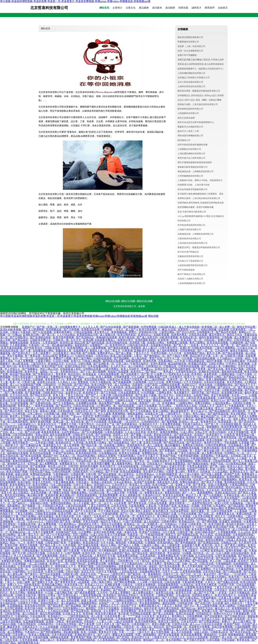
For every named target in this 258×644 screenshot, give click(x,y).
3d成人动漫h (201, 632)
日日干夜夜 (169, 532)
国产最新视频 (131, 327)
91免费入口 (161, 374)
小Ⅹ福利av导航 (96, 490)
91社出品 (71, 364)
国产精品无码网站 (140, 537)
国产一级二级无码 (224, 458)
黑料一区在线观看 (75, 548)
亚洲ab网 (88, 340)
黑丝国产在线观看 (118, 372)
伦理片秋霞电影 (142, 558)
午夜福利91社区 (152, 495)
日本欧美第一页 (198, 524)
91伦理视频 (148, 393)
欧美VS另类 (222, 503)
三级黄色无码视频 (202, 537)
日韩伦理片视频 (36, 553)
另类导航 (206, 506)
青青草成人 (25, 406)
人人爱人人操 (104, 622)
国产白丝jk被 (32, 432)
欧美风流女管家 (149, 498)
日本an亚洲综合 (123, 482)
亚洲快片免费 (156, 419)
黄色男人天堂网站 (21, 416)
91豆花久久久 (178, 637)
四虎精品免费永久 (203, 595)
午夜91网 (91, 474)
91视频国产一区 (99, 345)
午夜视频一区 (135, 493)
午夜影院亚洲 (176, 519)
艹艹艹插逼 (134, 616)
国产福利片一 (21, 503)
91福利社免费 (112, 451)
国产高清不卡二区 (95, 458)
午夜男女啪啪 (159, 353)
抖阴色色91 (105, 601)
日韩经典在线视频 (158, 587)
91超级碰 (38, 379)
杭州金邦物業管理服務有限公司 (193, 189)
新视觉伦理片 (126, 340)
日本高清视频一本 (41, 493)
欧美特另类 (89, 553)
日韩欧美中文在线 (83, 435)
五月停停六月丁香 (94, 598)
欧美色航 (89, 614)
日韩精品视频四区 (177, 577)
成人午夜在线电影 (190, 327)
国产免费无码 (30, 579)
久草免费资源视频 (170, 424)
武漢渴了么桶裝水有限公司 (190, 279)
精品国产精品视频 (21, 374)
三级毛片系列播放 (11, 622)
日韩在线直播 (173, 582)
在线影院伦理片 (70, 627)
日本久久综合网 (111, 548)
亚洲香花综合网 (91, 329)
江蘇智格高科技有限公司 (189, 239)
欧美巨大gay (218, 401)
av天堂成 (180, 361)
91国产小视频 (204, 527)
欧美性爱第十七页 (43, 437)
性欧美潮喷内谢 (158, 437)
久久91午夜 (175, 353)
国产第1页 (147, 374)
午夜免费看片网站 (141, 519)
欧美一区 (15, 382)
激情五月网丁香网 (79, 398)
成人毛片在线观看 (182, 632)
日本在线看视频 (246, 585)
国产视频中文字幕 (43, 582)
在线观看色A (81, 351)
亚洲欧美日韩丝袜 (209, 372)
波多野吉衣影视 (248, 558)
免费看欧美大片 (69, 464)
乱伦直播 (218, 603)
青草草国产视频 (235, 369)
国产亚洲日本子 (22, 353)
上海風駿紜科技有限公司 (189, 149)
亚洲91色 (185, 348)
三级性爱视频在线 (91, 595)
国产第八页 (49, 335)
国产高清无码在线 (241, 632)
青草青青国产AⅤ (55, 379)
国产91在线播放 (213, 495)
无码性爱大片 (46, 558)
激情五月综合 (235, 335)
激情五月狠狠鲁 (29, 545)
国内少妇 (12, 366)
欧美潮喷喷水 (99, 487)
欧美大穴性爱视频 (115, 535)
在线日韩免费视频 (222, 627)
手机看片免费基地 (76, 479)
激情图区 (91, 608)
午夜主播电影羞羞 (64, 482)
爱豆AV (219, 408)
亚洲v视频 (244, 364)
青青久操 (140, 464)
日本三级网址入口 (40, 511)
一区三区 (21, 522)
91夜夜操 (127, 351)
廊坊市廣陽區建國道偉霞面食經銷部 (195, 162)
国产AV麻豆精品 (189, 598)
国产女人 (238, 461)
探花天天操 (32, 411)
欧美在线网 (182, 487)
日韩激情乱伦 (154, 366)
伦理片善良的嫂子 (23, 377)
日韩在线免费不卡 (43, 566)
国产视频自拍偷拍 (198, 464)
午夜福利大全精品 (80, 429)
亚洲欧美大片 (97, 540)
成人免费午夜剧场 (212, 453)
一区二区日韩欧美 (38, 564)
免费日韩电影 (245, 514)
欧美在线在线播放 (81, 437)
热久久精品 (207, 535)
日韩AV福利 (73, 572)
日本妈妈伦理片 (151, 422)
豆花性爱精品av (71, 432)
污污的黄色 (240, 574)
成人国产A (132, 329)
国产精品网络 (74, 606)
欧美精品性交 (64, 443)
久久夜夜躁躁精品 (108, 640)
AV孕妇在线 (65, 385)
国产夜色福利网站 (100, 537)
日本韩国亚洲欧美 (231, 424)
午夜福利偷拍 (209, 598)
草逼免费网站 (95, 390)
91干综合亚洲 (36, 572)
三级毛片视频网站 (225, 348)
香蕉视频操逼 (119, 332)
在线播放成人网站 (43, 351)
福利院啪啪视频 (38, 487)
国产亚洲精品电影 (41, 337)
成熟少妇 (197, 390)
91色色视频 (70, 545)
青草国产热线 (168, 456)
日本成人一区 (68, 456)
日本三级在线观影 (61, 485)
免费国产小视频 (63, 358)
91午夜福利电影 (62, 535)
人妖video (73, 448)
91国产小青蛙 (245, 374)
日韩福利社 (50, 385)
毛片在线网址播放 (235, 361)
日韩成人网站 (236, 469)
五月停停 (103, 593)
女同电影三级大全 (241, 456)
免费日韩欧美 (203, 461)
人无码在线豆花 (129, 572)
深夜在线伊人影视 (168, 482)
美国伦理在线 (198, 487)
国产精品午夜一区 (92, 445)
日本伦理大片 (120, 485)
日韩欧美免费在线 (247, 448)
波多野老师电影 (19, 490)
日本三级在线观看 (138, 527)
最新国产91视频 (205, 419)
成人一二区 (17, 432)
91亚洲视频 (19, 564)
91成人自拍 (97, 535)
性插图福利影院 (50, 419)
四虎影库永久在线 (179, 374)
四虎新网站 (207, 456)
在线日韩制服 (209, 329)
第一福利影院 (170, 490)
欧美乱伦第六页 (210, 548)
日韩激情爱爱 (122, 377)
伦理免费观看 (149, 327)
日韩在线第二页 (30, 540)
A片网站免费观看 (56, 508)
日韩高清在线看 (198, 335)
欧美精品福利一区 (21, 577)
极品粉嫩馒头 (173, 445)
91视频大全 (67, 579)
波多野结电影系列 (120, 479)
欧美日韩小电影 (34, 608)
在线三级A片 (48, 640)
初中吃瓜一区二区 (204, 553)
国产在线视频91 (14, 619)
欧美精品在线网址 (88, 558)
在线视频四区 (241, 564)
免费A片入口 (15, 585)
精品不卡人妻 (194, 495)
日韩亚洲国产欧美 (56, 543)
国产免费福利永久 (43, 374)
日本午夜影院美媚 (62, 635)
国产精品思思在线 (174, 443)
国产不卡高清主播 (86, 511)
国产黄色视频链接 (186, 543)
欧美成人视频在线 (39, 635)
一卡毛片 (119, 329)
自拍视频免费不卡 (70, 327)
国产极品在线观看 (29, 419)
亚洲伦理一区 (175, 379)
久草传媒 (79, 443)
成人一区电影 (130, 403)
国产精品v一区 (164, 501)
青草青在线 (243, 640)
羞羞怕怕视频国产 (23, 461)
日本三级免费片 (42, 353)
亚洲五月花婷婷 (248, 490)
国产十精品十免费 (178, 356)
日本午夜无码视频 (107, 577)
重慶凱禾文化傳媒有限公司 (190, 127)
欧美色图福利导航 (87, 453)
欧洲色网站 (234, 477)
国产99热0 (90, 619)
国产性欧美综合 (34, 348)
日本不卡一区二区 (38, 448)
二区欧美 (194, 345)
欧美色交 (153, 432)
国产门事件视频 (14, 393)
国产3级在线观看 (66, 558)
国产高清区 (123, 637)
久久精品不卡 (66, 590)
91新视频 (211, 387)
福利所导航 (198, 393)
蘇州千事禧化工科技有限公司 (191, 274)
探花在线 (6, 572)
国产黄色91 (32, 574)
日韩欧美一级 (61, 340)
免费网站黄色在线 (61, 377)
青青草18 (193, 472)
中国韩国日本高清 (53, 506)
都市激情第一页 (242, 411)
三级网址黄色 (164, 393)
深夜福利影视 (134, 361)
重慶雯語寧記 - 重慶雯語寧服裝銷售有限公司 (199, 247)
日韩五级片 (83, 482)
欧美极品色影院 (198, 364)
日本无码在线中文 (135, 587)
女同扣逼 (33, 464)
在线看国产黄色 (135, 529)
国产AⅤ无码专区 (215, 566)
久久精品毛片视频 (180, 529)
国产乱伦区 (128, 477)
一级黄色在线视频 (43, 406)
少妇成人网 (176, 440)
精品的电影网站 (87, 456)
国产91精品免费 (232, 572)
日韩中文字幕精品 (72, 458)
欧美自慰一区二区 (194, 427)
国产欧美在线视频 (31, 456)
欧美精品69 (165, 508)
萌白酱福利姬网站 (63, 345)
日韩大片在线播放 (109, 608)
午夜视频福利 (61, 474)
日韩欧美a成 (68, 419)
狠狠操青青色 (36, 593)
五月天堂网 (125, 558)
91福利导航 (224, 398)
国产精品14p (189, 608)
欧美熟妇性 (218, 551)
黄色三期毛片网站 (245, 587)
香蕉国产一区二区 (150, 403)
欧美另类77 (235, 577)
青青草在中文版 (108, 632)
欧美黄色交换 (189, 601)
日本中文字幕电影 (107, 572)
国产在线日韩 (203, 603)
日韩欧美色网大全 (41, 340)
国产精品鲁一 (121, 590)
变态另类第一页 (102, 437)
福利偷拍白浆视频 (18, 453)
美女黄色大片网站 (154, 472)
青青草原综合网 (76, 390)
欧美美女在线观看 (130, 453)
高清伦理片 (19, 527)
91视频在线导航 (27, 524)
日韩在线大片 (155, 464)
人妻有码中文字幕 (105, 556)
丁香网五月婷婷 (102, 429)
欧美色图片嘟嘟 (101, 464)
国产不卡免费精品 (64, 403)
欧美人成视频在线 (130, 495)
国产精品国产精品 (227, 558)
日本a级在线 (183, 595)
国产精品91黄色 (14, 411)
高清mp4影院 (50, 356)
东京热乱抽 (77, 422)
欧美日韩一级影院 (147, 566)
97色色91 (232, 364)
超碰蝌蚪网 (177, 587)
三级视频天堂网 (19, 629)
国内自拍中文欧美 (200, 501)
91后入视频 (223, 553)
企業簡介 (117, 8)
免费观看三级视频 (177, 343)
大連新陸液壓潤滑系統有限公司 (193, 265)
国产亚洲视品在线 (209, 543)
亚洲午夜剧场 (159, 364)
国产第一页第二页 (48, 327)
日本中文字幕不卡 (148, 456)
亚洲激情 (70, 561)
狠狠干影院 (68, 414)
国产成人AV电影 (35, 408)
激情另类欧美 (158, 553)
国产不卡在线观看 (96, 422)
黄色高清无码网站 (15, 495)
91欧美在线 (81, 540)
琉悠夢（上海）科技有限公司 (191, 46)
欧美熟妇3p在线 (152, 390)
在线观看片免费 (191, 545)
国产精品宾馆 (140, 553)
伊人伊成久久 (13, 369)
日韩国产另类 (227, 585)
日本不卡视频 (234, 566)
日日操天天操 (245, 348)
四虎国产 (215, 637)
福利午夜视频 (215, 361)
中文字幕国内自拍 (132, 564)
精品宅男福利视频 (51, 614)
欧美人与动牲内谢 (181, 479)
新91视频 (99, 501)
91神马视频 (187, 556)
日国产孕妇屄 (78, 564)
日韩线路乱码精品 (132, 608)
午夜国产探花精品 (64, 453)
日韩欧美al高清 (219, 632)
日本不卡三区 (172, 358)
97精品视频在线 (195, 361)
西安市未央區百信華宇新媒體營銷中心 (196, 122)
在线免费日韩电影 (128, 556)
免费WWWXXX (223, 614)
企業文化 (131, 8)
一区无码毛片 (132, 422)
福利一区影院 (13, 551)
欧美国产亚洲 (55, 561)
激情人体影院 (143, 511)
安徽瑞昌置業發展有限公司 (190, 256)
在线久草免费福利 (115, 527)
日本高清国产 (8, 498)
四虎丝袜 (96, 611)
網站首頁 (104, 8)
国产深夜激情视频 (47, 556)
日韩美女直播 (75, 508)
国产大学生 (47, 427)
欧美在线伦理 (91, 543)
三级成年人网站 (151, 545)
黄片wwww (95, 514)
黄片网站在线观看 (168, 516)
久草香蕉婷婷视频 (191, 572)
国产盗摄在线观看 (89, 545)
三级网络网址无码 (35, 429)
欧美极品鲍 (115, 422)
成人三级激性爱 (171, 545)
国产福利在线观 (96, 343)
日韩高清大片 (30, 627)
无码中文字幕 (212, 390)
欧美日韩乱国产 (95, 629)
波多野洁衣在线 (47, 382)
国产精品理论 (64, 406)
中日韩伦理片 (36, 508)
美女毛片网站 (18, 593)
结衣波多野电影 (180, 511)
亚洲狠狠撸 (7, 522)
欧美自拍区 (96, 451)
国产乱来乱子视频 (146, 395)
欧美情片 (243, 561)
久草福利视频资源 (167, 474)
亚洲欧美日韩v (32, 335)
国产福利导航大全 (199, 429)
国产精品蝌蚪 (122, 358)
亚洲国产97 (29, 327)
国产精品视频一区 (177, 627)
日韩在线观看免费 (109, 374)
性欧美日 (68, 490)
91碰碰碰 (107, 329)
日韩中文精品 (75, 619)
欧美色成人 (39, 611)
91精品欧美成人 (168, 327)
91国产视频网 (73, 553)
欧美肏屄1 (195, 629)
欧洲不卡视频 (36, 543)
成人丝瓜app (120, 427)
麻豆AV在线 (169, 329)
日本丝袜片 (221, 590)
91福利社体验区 (85, 356)
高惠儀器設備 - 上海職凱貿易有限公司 (196, 234)
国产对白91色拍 (186, 332)
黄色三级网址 (198, 343)
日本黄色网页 (238, 329)
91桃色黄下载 (185, 532)
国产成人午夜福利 (137, 629)
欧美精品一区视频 (189, 506)
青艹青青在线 (33, 356)
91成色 (223, 635)
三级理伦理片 (118, 574)
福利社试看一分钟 (123, 416)
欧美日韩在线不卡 (226, 595)
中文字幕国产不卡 (98, 440)
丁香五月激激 (143, 401)
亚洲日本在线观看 (130, 551)
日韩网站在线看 (92, 369)
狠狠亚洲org (37, 490)
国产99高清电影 (248, 519)
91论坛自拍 (158, 427)
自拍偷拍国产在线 (66, 532)
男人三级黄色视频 (207, 606)
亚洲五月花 (215, 519)
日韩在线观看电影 (123, 395)
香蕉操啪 (227, 619)
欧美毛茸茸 (228, 448)
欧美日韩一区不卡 (213, 545)
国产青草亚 (200, 485)
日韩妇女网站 (191, 416)
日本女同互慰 (189, 622)
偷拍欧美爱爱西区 (175, 464)
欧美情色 (192, 437)
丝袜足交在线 (88, 574)
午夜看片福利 (115, 540)
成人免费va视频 (86, 419)
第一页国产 (196, 451)
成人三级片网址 (242, 622)
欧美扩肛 (21, 487)
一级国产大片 (146, 501)
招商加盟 (183, 8)
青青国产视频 (86, 566)
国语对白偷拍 (234, 487)
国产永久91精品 (246, 537)
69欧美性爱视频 (169, 337)
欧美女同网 (65, 514)
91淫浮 (66, 501)
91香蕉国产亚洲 (168, 506)
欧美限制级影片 (241, 608)
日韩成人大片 (121, 437)
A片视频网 (22, 511)
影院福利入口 (102, 485)
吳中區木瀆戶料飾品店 (188, 252)
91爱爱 (170, 472)
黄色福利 (116, 440)
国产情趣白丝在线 (228, 582)
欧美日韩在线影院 (157, 529)
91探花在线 (22, 466)
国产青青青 (199, 369)
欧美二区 (10, 501)
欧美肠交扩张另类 (160, 569)
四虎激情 (138, 385)
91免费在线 (250, 522)
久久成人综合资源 (136, 432)
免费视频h (114, 564)
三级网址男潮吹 (165, 595)
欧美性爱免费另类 (232, 427)
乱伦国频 (124, 577)
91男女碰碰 (228, 640)
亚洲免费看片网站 (178, 387)
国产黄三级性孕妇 (107, 498)
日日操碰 (183, 451)
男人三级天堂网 (116, 493)
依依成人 (153, 408)
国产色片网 (19, 553)
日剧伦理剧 (52, 522)
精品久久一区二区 (36, 398)
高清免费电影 (129, 611)
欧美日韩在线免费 (155, 540)
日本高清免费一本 (115, 616)
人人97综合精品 (66, 335)
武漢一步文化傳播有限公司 (190, 51)
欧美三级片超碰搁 (121, 356)
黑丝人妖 (147, 627)
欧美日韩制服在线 (157, 440)
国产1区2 (46, 535)
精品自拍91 (75, 374)
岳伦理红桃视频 (14, 608)
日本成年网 (222, 351)
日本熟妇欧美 (66, 411)
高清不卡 (222, 406)
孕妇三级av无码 (49, 369)
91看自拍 (188, 419)
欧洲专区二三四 (59, 564)
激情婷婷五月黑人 (89, 524)
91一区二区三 (245, 453)
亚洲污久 (76, 361)
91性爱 (43, 451)
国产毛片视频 (130, 451)
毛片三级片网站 (181, 561)
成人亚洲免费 (161, 479)
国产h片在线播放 (63, 629)
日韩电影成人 (83, 579)
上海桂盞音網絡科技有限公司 (191, 154)
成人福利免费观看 (168, 351)
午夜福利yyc (32, 632)
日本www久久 (36, 522)
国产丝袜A (162, 466)
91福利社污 (62, 437)
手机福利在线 (84, 461)
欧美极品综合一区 (190, 522)
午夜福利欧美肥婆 (193, 582)
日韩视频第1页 (206, 332)
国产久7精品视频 (153, 548)
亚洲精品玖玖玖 (118, 487)
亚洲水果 (58, 548)
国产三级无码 (181, 508)
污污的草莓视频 (19, 403)
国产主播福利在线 (78, 408)
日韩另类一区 (132, 627)
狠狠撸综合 (198, 490)
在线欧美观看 (162, 335)
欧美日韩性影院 (127, 335)
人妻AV (138, 356)
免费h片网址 (225, 340)
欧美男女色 (246, 479)
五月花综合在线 (204, 556)
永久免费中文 (111, 611)
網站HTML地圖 (145, 301)
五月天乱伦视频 (43, 587)
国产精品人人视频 (129, 545)
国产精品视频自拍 (220, 411)
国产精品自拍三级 (12, 440)
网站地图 (153, 316)
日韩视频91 (14, 479)
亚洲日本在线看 (185, 614)
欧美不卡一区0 (193, 377)
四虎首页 (88, 416)
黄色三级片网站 (83, 358)
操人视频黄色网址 (122, 464)
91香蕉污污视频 (55, 572)
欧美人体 (59, 395)
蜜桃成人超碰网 (162, 401)
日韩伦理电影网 (62, 472)
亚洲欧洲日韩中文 (85, 635)
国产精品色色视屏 (226, 332)
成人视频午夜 (81, 487)
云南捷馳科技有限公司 (188, 113)
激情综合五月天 (122, 429)
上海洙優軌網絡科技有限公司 (191, 73)
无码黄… (81, 590)
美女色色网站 (235, 382)
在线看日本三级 (155, 414)
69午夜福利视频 (134, 458)
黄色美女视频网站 (169, 601)
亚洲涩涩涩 (162, 369)
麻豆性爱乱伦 (217, 335)
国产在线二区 (206, 514)
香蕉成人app (142, 416)
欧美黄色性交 (209, 422)
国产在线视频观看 (27, 501)
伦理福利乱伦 (204, 614)
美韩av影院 (42, 435)
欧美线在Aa (167, 408)
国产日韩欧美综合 (235, 616)
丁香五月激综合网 (189, 453)
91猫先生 (128, 585)
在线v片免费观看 (218, 485)
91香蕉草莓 (24, 566)
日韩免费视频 (195, 616)
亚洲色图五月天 (53, 445)
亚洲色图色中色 (136, 445)
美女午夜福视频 (220, 395)
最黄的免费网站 (169, 432)
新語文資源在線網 (186, 118)
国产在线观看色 (214, 616)
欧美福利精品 (166, 543)
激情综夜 (121, 543)
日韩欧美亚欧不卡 (55, 348)
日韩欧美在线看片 (108, 448)
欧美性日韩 (183, 390)
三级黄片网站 (43, 361)
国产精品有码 (246, 556)
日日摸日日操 (97, 493)
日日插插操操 (15, 398)
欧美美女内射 (81, 469)
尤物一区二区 (190, 564)
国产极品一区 (207, 601)
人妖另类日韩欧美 (203, 516)
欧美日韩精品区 (115, 629)
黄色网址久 (179, 616)
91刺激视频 (140, 382)
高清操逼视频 (223, 535)
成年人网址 (240, 419)
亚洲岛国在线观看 (59, 519)
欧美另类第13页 (74, 585)
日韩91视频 (85, 364)
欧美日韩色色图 (65, 516)
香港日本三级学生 (169, 622)
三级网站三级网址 (105, 519)
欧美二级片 (19, 469)
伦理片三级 (44, 548)
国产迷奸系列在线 (167, 619)
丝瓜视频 (224, 329)
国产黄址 (60, 619)
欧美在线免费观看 (192, 635)
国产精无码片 (194, 443)
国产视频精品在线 (188, 535)
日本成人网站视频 (38, 598)
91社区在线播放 (200, 508)
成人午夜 (97, 587)
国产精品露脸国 (107, 474)
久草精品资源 (232, 495)
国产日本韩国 (109, 393)
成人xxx (14, 385)
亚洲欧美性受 (172, 548)
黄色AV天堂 (160, 537)
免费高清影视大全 (149, 606)
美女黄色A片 (102, 332)
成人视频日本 (108, 335)
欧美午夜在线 (127, 337)
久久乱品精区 (220, 472)
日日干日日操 (156, 382)
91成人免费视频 (25, 361)
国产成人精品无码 (155, 387)
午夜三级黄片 (190, 551)
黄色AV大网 (214, 353)
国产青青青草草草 (66, 582)
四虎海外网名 (179, 335)
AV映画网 (21, 390)
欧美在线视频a (26, 401)
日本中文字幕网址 (131, 448)
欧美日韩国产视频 (17, 472)
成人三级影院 (105, 401)
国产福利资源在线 (218, 414)
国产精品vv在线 (151, 490)
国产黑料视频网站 (51, 632)
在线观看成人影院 (71, 369)
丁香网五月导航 (68, 424)
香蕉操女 (36, 343)
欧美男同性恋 (118, 345)
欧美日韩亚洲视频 (85, 401)
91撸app (17, 335)
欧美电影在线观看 (88, 561)
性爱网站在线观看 (236, 508)
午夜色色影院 (89, 551)
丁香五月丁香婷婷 (172, 606)
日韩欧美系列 (81, 472)
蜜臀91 (133, 332)
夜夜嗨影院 (155, 574)
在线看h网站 (166, 361)
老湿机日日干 (190, 385)
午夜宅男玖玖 (138, 419)
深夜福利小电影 (39, 503)
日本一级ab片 (73, 569)
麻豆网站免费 (36, 495)
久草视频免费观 (227, 532)
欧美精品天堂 (56, 364)
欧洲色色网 (150, 361)
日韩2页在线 (207, 564)
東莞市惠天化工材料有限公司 (191, 158)
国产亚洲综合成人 (68, 595)
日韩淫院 (73, 466)
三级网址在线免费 (170, 385)
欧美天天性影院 (42, 482)
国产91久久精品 (100, 469)
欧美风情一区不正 (245, 619)
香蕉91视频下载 (161, 624)
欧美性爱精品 (132, 490)
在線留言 (223, 8)
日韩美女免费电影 (146, 585)
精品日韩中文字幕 (201, 356)
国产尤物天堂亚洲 (194, 640)
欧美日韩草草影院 (94, 569)
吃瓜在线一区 (49, 527)
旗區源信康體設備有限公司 (190, 37)
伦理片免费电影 (22, 587)
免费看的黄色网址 (12, 561)
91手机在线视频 (188, 514)
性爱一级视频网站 (167, 611)
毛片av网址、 (167, 406)
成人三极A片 (150, 348)
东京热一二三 (240, 395)
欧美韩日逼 (67, 343)
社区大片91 (159, 519)
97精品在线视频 (83, 332)
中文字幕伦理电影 (224, 569)
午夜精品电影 (136, 543)
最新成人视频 (48, 411)
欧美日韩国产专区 (102, 385)
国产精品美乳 (56, 606)
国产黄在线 (90, 606)
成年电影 (247, 598)
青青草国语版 (229, 437)
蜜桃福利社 (211, 635)
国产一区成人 (8, 529)
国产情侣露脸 (200, 561)
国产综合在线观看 (51, 574)
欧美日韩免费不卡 (150, 329)
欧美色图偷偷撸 (150, 487)
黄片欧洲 (123, 614)
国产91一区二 (128, 514)
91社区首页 (149, 616)
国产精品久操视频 (92, 527)
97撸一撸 (80, 490)
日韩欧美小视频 (234, 356)
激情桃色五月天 (17, 464)
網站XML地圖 (113, 301)
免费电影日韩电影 (193, 445)
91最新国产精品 (121, 553)
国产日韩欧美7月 (87, 414)
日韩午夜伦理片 (169, 348)
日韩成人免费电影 (54, 537)
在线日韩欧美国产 (206, 532)
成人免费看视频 (47, 524)
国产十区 (86, 372)
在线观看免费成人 (105, 340)
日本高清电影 (148, 556)
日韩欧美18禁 (71, 574)
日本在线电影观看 (128, 466)
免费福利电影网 (97, 387)
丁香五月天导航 (142, 429)
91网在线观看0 (31, 551)
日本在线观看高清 (129, 393)
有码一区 (85, 464)
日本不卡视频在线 (101, 382)
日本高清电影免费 (70, 527)
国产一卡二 (189, 493)
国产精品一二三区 (84, 377)
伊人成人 (203, 498)
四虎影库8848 (58, 448)
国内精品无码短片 (129, 595)
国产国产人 (92, 395)
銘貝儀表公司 (184, 140)
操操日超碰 (22, 474)
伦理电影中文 (223, 529)
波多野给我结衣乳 (203, 503)
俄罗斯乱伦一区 (55, 390)
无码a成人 (6, 587)
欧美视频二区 (210, 327)
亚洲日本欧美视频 (104, 532)
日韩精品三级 (229, 543)
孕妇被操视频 (71, 632)
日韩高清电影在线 (84, 406)
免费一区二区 (88, 448)
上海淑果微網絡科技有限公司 (191, 283)
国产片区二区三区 (191, 574)
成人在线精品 (152, 522)
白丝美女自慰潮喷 (77, 451)
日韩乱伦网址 (217, 364)
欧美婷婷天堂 (91, 393)
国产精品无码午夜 (41, 395)
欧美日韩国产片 (140, 398)
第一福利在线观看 (124, 406)
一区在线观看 (38, 569)
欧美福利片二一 (57, 616)
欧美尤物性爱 (217, 524)
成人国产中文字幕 (204, 593)
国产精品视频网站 (61, 469)
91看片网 (106, 395)
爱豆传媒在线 (139, 577)
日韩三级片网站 (85, 577)
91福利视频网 (243, 627)
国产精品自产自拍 (11, 537)
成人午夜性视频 (160, 632)
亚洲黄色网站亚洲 (168, 556)
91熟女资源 (11, 640)
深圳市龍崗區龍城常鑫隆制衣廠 (193, 145)
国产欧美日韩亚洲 (146, 508)
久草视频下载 (247, 443)
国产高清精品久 (85, 337)
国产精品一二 (154, 372)
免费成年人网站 (213, 377)
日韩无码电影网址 (23, 435)
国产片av (190, 606)
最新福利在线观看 (232, 372)
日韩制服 (227, 337)
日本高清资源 (119, 506)
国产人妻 (26, 351)
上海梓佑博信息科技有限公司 (191, 86)
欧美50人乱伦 (235, 466)
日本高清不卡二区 (104, 516)
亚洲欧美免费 (113, 585)
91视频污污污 (53, 608)
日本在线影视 (38, 616)
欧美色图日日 (130, 603)
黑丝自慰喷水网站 (95, 379)
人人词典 (143, 582)
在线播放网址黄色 (150, 572)
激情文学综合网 (246, 327)
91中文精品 (197, 540)
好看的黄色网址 (63, 332)
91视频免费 (77, 474)
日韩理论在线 (180, 624)
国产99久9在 (100, 579)
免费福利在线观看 (41, 474)
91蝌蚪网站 (230, 366)
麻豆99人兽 (7, 437)
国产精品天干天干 (245, 385)
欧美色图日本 (161, 511)
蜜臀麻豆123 (66, 356)
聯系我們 (210, 8)
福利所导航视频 (138, 569)
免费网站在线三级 (153, 453)
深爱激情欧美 (127, 566)
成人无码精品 (123, 385)
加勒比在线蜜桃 (184, 408)
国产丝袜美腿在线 (179, 477)
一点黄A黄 (171, 453)
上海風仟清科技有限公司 (189, 229)
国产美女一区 (142, 461)
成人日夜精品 (136, 366)
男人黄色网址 (108, 561)
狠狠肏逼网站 (136, 414)
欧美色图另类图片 (203, 529)
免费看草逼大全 (154, 493)
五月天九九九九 (210, 345)
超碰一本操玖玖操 (127, 532)
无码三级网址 (81, 535)
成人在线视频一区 (162, 579)
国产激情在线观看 (119, 348)
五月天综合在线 (19, 395)
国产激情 (101, 411)
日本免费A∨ (20, 635)
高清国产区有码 (238, 379)
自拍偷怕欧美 (43, 358)
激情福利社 (160, 477)
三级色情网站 (233, 408)
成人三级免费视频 (96, 348)
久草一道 (218, 356)
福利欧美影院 (32, 585)
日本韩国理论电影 (244, 535)
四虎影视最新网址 (87, 495)
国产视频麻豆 (30, 369)
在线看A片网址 (156, 343)
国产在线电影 (103, 435)
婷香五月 (171, 535)
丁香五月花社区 (75, 395)
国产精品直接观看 (233, 353)
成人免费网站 (203, 569)
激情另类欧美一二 (23, 443)
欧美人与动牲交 (130, 369)
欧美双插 (123, 419)
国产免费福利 (168, 451)
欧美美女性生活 (47, 424)
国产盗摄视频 (38, 466)
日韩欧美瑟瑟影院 (131, 640)
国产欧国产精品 (49, 579)
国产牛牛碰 (112, 472)
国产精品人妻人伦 (51, 545)
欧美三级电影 (173, 419)
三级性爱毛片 (173, 414)
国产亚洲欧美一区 (104, 364)
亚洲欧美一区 (155, 524)
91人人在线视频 (239, 440)
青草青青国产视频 (81, 637)
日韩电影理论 (46, 624)
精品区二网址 (132, 390)
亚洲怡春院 (42, 377)
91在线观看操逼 (183, 590)
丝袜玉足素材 (74, 477)
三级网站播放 (227, 374)
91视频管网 (237, 343)
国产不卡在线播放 (141, 411)
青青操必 (66, 487)
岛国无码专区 (184, 395)
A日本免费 (120, 503)
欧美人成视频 (104, 377)
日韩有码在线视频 (189, 366)
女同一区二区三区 (23, 358)
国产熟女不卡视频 (212, 482)
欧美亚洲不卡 (215, 435)
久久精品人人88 (67, 382)
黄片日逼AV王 (199, 411)
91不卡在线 (107, 543)
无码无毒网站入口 (74, 608)
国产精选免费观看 (85, 593)
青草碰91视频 (28, 558)
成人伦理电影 (56, 477)
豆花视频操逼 (15, 606)
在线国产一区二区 (110, 603)
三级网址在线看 (124, 401)
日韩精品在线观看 (63, 511)
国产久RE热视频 (42, 332)
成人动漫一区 (230, 637)
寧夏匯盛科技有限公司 (188, 42)
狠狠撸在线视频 (19, 343)
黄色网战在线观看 (235, 482)
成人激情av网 (15, 574)
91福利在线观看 (103, 358)
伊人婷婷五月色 (231, 451)
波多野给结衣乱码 (28, 529)
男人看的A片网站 (58, 429)
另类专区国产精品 (40, 472)
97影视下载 (29, 382)
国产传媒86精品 (132, 548)
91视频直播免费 (107, 419)
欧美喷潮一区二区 (169, 340)
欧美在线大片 (119, 469)
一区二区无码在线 (15, 598)
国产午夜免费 (72, 551)
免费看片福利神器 (35, 561)
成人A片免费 (249, 495)
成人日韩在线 (240, 529)
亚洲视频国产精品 (194, 353)
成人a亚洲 (97, 616)
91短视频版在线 (108, 453)
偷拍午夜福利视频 (41, 422)
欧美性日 (58, 387)
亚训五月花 (88, 572)
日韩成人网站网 (92, 361)
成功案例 (157, 8)
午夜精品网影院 (239, 485)
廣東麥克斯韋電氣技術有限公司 (193, 167)
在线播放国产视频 (31, 385)
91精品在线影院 (200, 401)
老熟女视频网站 (10, 540)
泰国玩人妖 (96, 351)
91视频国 (151, 543)
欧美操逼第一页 (228, 422)
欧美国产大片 (126, 508)
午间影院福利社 (85, 498)
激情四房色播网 (89, 466)
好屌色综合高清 (14, 427)
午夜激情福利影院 (114, 529)
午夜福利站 (22, 616)
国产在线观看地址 (127, 424)
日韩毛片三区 (171, 574)
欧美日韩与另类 (129, 498)
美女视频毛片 (182, 393)
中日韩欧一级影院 (28, 387)
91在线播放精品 (242, 398)
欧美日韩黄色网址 (146, 622)
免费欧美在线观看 (78, 427)
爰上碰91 (181, 472)
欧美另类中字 (108, 466)
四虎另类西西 (216, 487)
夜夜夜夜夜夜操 (51, 432)
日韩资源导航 (13, 614)
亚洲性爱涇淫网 (97, 564)
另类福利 (89, 622)
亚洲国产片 (216, 498)
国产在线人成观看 (212, 474)
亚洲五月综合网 (153, 443)
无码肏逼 (205, 472)
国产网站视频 (210, 522)
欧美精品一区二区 (135, 524)
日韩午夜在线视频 (226, 556)
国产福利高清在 (183, 435)
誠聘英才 (196, 8)
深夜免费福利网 (109, 398)
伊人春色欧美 (116, 387)
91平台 (95, 398)
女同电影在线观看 (194, 440)
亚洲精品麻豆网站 (52, 585)
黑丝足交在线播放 (112, 524)
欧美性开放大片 (146, 516)
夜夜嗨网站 (119, 414)
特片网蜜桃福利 (108, 551)
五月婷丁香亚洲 (161, 416)
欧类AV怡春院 (218, 432)
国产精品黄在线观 (104, 637)
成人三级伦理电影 (155, 379)
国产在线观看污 (130, 374)
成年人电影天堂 (234, 603)
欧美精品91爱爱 (66, 640)
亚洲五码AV (17, 408)
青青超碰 (123, 519)
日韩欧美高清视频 (46, 514)
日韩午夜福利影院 (50, 501)
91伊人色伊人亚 (106, 624)
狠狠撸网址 (213, 427)
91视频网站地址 (224, 385)
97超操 (183, 524)
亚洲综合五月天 (239, 472)
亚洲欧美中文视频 (145, 351)
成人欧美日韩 (61, 416)
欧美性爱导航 (139, 437)
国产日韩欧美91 (19, 337)
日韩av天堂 (201, 432)
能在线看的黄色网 (130, 598)
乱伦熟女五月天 (72, 614)
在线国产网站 (202, 395)
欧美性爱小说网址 (96, 443)
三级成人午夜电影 (21, 332)
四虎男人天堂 (121, 435)
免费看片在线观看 (46, 461)
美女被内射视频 (57, 398)
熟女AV (124, 398)
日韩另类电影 (242, 340)
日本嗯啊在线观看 (87, 403)
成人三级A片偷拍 (189, 474)
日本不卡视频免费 (43, 532)
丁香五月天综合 (224, 587)
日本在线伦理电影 (66, 624)
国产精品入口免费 (64, 577)
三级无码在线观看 (76, 506)
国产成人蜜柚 (124, 353)
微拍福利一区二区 (154, 640)
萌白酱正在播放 (204, 408)
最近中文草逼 (247, 601)
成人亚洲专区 (126, 474)
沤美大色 (6, 493)
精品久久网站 (109, 545)
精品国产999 (51, 456)
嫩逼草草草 (14, 627)
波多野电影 (32, 427)
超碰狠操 (237, 522)
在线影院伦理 (157, 469)
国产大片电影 (170, 598)
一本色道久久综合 (210, 619)
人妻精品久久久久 (109, 606)
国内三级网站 (115, 490)
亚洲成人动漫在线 (102, 482)
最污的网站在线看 (161, 527)
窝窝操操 (83, 382)
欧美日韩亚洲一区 (18, 569)
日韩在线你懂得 (240, 553)
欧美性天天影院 (22, 379)
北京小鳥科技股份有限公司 (190, 82)
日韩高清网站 (62, 587)
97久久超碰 (138, 377)
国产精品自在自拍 (234, 377)
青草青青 (61, 374)
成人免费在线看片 (143, 593)
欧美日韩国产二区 (163, 485)
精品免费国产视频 (110, 403)
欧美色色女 (32, 372)
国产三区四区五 (50, 458)
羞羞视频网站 (205, 493)
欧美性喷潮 (147, 595)
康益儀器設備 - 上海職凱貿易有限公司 (196, 171)
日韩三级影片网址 (102, 582)
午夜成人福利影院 (82, 519)
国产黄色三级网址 (236, 545)
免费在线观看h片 (190, 482)
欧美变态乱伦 (147, 611)
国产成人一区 (224, 419)
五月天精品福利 (141, 579)
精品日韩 (80, 343)
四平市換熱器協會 (186, 270)
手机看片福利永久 (193, 424)
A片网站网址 (104, 406)
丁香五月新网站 (25, 514)
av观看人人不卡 (151, 551)
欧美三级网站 (161, 411)
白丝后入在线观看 (198, 637)
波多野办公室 (74, 393)
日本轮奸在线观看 (215, 382)
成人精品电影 (140, 358)
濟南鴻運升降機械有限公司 (190, 136)
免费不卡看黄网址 (64, 498)
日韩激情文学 (156, 577)
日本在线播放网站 (98, 366)
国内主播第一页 (200, 511)
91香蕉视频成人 (94, 508)
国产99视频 (89, 353)
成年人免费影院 (171, 551)
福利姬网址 (14, 506)
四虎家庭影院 (217, 477)
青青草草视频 (75, 379)
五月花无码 (213, 490)
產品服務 (144, 8)
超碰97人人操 (23, 437)
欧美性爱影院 (8, 524)
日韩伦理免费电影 (216, 445)
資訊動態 (170, 8)
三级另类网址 (111, 369)
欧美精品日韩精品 (74, 529)
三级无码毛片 (39, 364)
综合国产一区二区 (204, 479)
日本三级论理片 (169, 498)
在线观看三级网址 (115, 445)
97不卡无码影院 (193, 382)
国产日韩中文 (56, 569)
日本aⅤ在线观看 (158, 503)
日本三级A (123, 364)
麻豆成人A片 (223, 608)
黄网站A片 (245, 332)
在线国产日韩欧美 (198, 469)
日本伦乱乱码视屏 (212, 624)
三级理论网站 (167, 332)
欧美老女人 (164, 616)
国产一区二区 (206, 351)
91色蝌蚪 (54, 487)
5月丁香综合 (143, 561)
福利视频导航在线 (37, 519)
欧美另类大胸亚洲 (206, 585)
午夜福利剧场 (106, 619)
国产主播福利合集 (31, 445)
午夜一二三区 (127, 632)
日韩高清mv (102, 356)
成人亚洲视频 (72, 445)
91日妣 (49, 593)
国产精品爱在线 (80, 611)
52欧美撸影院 (144, 477)
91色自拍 (177, 416)
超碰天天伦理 (215, 579)
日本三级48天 (229, 416)
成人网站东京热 (42, 416)
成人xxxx (195, 624)
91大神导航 (19, 414)
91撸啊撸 (79, 629)
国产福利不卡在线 (246, 345)
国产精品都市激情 (181, 369)
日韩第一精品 (243, 358)
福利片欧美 (150, 608)
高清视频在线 (54, 329)
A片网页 (205, 551)
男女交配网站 (239, 414)
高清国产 (200, 435)
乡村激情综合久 (70, 372)
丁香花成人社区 (168, 448)
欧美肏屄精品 (183, 558)
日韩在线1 (210, 340)
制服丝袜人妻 (64, 351)
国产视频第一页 (32, 506)
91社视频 (187, 358)
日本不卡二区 (170, 572)
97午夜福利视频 (10, 558)
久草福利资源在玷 (186, 372)
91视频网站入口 (162, 429)
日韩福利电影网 (222, 461)
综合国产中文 (129, 606)
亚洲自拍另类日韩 (118, 411)
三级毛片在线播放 (147, 406)
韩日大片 (221, 516)
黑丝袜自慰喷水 (163, 435)
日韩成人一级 (197, 579)
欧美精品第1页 (189, 337)
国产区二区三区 (134, 540)
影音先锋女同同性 (36, 606)
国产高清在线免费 (170, 566)
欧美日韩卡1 (94, 529)
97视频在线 (170, 366)
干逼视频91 (75, 543)
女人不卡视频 (81, 503)
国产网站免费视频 (125, 582)
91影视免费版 (137, 506)
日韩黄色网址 (236, 516)
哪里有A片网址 (47, 595)
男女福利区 (94, 548)
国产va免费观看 (32, 479)
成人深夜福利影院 (18, 422)
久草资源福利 (51, 343)
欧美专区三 (138, 372)
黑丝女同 (159, 627)
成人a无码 (182, 629)
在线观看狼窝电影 (168, 585)
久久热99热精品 (114, 390)
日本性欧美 (33, 527)
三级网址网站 (185, 403)
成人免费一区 (227, 327)
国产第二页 (228, 345)
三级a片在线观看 (124, 622)
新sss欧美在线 (21, 364)
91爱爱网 (190, 587)
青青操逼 (177, 569)
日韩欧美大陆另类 (26, 595)
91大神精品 (97, 472)
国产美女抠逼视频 (169, 635)
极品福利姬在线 (178, 364)
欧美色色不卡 (8, 590)
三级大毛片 (143, 632)
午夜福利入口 (66, 461)
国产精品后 (213, 393)
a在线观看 (84, 582)
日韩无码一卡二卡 (134, 440)
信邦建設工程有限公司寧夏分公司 (194, 78)
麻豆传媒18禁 (212, 451)
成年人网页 (169, 390)
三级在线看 (230, 561)
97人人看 (46, 387)
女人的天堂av (119, 366)
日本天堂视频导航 (239, 432)
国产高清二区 (115, 458)
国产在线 (216, 429)
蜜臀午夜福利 (108, 558)
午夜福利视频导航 (201, 458)
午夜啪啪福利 (224, 564)
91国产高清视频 (133, 522)
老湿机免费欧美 (115, 501)
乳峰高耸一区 (136, 535)
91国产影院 (151, 385)
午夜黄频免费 (242, 614)
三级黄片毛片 (160, 637)
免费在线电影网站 (61, 503)
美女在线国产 (232, 498)
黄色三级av (199, 414)
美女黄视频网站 (184, 461)
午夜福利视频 (110, 514)
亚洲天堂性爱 (177, 466)
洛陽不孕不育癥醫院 (187, 55)
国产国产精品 (82, 385)
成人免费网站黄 (49, 464)
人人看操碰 (241, 511)
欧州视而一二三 (213, 629)
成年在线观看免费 (60, 435)
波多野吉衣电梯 (176, 469)
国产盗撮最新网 (122, 382)
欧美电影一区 (56, 451)
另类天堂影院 (91, 522)
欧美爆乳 (225, 522)
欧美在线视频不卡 (184, 527)
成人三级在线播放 (104, 461)
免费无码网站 (203, 403)
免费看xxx (147, 369)
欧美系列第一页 (126, 516)
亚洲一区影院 (218, 469)
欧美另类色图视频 (64, 337)
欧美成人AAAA (94, 585)
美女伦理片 (210, 574)
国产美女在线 (216, 369)
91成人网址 (187, 432)
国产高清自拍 (247, 422)
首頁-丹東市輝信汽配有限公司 (192, 212)
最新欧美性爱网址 (190, 611)
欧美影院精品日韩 (88, 335)
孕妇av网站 (217, 508)
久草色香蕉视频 (29, 640)
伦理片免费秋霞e (147, 601)
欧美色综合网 (146, 619)
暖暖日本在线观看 (123, 635)
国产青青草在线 (138, 503)
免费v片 (226, 622)
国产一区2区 (32, 619)
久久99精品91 (225, 358)
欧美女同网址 (41, 485)
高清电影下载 (138, 343)
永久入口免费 (53, 490)
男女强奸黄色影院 (76, 440)
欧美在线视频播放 (131, 472)
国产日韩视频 (72, 329)
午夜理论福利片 (140, 364)
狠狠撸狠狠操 (236, 635)
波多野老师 (211, 374)
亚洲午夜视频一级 (237, 551)
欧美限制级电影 (87, 640)
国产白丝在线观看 (111, 327)
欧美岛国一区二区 (192, 340)
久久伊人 (189, 569)
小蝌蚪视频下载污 (12, 429)
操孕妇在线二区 (161, 561)
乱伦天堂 (76, 340)
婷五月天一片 (120, 537)
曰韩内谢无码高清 (138, 345)
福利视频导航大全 (28, 643)
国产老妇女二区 (227, 387)
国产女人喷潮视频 (34, 329)
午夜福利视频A (127, 456)
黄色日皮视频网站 (111, 627)
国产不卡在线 (241, 501)
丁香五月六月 (142, 353)
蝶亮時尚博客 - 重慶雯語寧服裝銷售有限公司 (199, 91)
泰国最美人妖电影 (179, 537)
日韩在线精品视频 (205, 358)
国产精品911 (9, 451)
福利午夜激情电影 (210, 337)
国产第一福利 (218, 466)
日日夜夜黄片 (61, 353)
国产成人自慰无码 (147, 337)
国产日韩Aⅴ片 (190, 548)
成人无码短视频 (70, 601)
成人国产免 (230, 519)
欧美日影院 (25, 482)
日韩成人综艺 (174, 427)
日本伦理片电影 (212, 572)
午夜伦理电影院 (27, 624)
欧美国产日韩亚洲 (132, 379)
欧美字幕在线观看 (12, 348)
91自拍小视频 (61, 361)
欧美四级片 (110, 595)
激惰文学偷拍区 (239, 351)
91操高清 (229, 435)
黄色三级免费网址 (77, 537)
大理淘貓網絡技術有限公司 (190, 176)
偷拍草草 (185, 490)
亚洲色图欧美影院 (146, 340)
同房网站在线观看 (141, 614)
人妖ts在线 (47, 619)
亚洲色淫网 (11, 545)
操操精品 (60, 427)
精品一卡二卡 (18, 543)
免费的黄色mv (106, 353)
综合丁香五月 (113, 351)
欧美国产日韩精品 (196, 519)
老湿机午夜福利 (236, 524)
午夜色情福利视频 (189, 456)
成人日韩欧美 (30, 614)
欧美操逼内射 (15, 372)
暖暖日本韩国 (62, 493)
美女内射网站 (174, 640)
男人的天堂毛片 (230, 548)
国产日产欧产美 (46, 401)
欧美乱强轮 (236, 590)
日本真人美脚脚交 (120, 593)
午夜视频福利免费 (116, 569)
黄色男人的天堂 (57, 466)
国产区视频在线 (248, 437)
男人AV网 (216, 561)
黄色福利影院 (74, 622)
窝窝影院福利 (173, 493)
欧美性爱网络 (205, 587)
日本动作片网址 (17, 448)
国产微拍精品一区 (155, 356)
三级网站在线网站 (124, 601)
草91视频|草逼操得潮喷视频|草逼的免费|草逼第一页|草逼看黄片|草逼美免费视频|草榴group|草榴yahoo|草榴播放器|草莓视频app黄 (74, 316)
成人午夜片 (80, 514)
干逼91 (187, 414)
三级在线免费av (222, 403)
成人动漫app (58, 598)
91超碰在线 (181, 579)
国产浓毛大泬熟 (142, 479)
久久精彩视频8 (19, 345)
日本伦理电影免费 (222, 511)
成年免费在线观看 (26, 548)
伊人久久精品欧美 (25, 556)
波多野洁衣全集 (165, 593)
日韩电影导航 (185, 603)
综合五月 (94, 590)
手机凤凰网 (231, 443)
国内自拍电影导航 (51, 529)
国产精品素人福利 (237, 401)
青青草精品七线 (245, 435)
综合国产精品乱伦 (178, 458)
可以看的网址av (68, 524)
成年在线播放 (46, 516)
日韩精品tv (171, 524)
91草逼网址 (220, 506)
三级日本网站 (159, 398)
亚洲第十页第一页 (49, 601)
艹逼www (76, 416)
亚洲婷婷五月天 (149, 424)
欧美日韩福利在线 (117, 343)
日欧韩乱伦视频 (242, 403)
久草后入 (211, 582)
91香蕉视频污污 (141, 624)
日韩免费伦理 (126, 561)
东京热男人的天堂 (209, 437)
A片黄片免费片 (154, 564)
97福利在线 (156, 582)
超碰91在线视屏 (42, 498)
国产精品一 (225, 574)
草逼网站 (106, 590)
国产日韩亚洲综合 (209, 622)
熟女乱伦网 (128, 511)
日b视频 (187, 553)
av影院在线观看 (47, 590)
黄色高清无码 (15, 477)
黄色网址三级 (172, 564)
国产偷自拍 (123, 624)
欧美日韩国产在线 (53, 366)
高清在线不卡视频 (51, 551)
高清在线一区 (229, 490)
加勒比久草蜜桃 (107, 456)
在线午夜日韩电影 (169, 608)
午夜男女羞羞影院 (198, 466)
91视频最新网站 (88, 603)
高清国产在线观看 (145, 482)
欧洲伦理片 (180, 429)
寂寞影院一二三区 (189, 329)
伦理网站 (230, 453)
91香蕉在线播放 (114, 432)
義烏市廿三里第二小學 (188, 131)
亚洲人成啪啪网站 (217, 379)
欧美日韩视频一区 (217, 440)
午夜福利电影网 (155, 535)
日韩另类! (10, 419)
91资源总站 (187, 585)
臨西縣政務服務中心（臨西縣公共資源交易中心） (201, 69)
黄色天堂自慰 (13, 579)
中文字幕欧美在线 (109, 511)
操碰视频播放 (177, 437)
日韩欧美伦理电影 (202, 348)
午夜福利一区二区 (39, 345)
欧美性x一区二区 (189, 422)
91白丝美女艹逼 (106, 424)
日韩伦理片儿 (197, 577)
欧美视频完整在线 (232, 393)
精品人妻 (131, 501)
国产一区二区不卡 (102, 503)
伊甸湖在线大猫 (148, 332)
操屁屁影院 (81, 345)
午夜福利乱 (222, 456)
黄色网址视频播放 (119, 579)
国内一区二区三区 (76, 387)
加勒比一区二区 (49, 372)
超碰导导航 (19, 508)
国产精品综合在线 (230, 611)
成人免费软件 (242, 337)
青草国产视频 (98, 408)
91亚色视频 (167, 487)
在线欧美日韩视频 (225, 537)
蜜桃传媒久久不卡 (66, 566)
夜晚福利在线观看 (107, 337)
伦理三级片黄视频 (227, 601)
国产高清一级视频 (71, 522)
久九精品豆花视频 (59, 611)
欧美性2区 (67, 540)
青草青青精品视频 (53, 479)
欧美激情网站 (76, 348)
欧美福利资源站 (110, 477)
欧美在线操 (206, 385)
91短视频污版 (52, 414)
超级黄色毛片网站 (155, 458)
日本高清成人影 (32, 537)
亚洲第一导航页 (55, 622)
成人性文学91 (166, 395)
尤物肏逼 (33, 469)
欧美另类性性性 (56, 408)
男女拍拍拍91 (181, 401)
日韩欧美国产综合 (53, 393)
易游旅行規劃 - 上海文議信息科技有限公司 (198, 104)
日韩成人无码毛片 (141, 590)
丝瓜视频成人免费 (239, 445)
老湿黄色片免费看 (200, 627)
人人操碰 (242, 458)
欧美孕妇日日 (125, 461)
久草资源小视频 (45, 443)
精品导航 (76, 353)
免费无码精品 (174, 382)
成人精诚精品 (69, 603)
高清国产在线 (232, 474)
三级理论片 (25, 498)
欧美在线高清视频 (218, 343)
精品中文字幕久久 (111, 522)
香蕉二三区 (156, 629)
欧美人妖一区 (176, 398)
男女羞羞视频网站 (150, 603)
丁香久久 (10, 582)
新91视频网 (100, 372)
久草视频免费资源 (126, 619)
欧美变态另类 (184, 593)
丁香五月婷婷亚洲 (99, 506)
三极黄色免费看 (27, 590)
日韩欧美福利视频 (232, 390)
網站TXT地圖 (128, 301)
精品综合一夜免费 (28, 458)
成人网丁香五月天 (28, 535)
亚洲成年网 (52, 495)
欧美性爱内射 (8, 387)
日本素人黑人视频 (229, 598)
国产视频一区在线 (142, 435)
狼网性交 (169, 629)
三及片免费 (197, 387)
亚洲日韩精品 (32, 440)
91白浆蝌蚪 (85, 532)
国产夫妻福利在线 (41, 403)
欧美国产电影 (232, 624)
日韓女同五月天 (85, 411)
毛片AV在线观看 (27, 451)
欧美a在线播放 (134, 387)
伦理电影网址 (65, 401)
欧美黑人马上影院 (140, 485)
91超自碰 (134, 487)
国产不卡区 (251, 427)
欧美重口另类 (210, 611)
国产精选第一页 (137, 574)
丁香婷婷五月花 (90, 627)
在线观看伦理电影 (161, 345)
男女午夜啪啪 (15, 356)
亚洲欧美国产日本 (157, 377)
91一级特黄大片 (10, 445)
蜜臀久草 (111, 508)
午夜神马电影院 (211, 448)
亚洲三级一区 (61, 422)
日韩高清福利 (146, 514)
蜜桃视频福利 (116, 408)
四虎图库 (136, 348)
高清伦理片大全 (141, 637)
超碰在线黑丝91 (50, 603)
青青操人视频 (91, 477)
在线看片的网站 (188, 619)
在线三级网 (24, 582)
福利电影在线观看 (113, 361)
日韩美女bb (114, 379)
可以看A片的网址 (217, 577)
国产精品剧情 (236, 506)
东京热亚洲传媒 (138, 469)
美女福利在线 (8, 603)
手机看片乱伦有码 (53, 440)
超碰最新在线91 (151, 598)
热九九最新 (104, 414)
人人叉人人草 (91, 327)
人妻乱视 (151, 506)
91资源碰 (185, 516)
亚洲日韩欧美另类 (21, 637)
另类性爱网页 (188, 498)
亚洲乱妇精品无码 (76, 366)
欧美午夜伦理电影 (30, 366)
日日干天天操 (28, 601)
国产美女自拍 (246, 387)
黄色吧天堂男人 (213, 443)
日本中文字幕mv (83, 485)
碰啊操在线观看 (60, 637)
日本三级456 (35, 414)
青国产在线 (156, 358)
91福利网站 (19, 572)
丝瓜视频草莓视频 (34, 622)
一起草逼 (222, 593)
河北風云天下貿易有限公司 (190, 261)
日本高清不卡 (55, 553)
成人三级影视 (155, 445)
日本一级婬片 (84, 516)
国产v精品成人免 (211, 366)
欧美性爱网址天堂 (21, 485)
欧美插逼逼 (90, 374)
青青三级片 (181, 501)
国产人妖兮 (104, 635)
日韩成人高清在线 (236, 540)
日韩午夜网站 (28, 516)
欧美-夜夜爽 (17, 519)
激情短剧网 (169, 603)
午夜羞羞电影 (237, 406)
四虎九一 (65, 556)
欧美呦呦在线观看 (82, 501)
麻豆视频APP (67, 495)
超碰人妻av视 (89, 601)
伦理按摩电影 (188, 351)
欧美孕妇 (197, 374)
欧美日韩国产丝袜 (224, 527)
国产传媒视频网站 (227, 479)
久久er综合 (244, 532)
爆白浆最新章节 (180, 411)
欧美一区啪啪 (89, 632)
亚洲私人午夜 (183, 485)
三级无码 (191, 398)
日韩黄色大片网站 (28, 603)
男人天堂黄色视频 (193, 566)
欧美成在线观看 (207, 398)
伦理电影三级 (200, 477)
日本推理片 (176, 377)
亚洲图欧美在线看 (189, 448)
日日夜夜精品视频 (236, 464)
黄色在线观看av (42, 577)
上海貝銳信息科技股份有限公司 (193, 243)
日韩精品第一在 (50, 540)
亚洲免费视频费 (109, 495)
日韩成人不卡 (207, 406)
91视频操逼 (237, 503)
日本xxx (44, 469)
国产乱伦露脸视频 (92, 432)
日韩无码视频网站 (106, 566)
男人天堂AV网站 (195, 379)
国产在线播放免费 (178, 540)
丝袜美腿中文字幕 (139, 427)
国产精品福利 (21, 340)
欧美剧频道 (169, 403)
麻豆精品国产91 (210, 416)
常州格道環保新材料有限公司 (191, 225)
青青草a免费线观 (98, 479)
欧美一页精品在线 (82, 556)
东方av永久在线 (81, 587)
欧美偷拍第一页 (163, 590)
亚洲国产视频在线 (136, 408)
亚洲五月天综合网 (101, 427)
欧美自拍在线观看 (41, 453)
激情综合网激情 (215, 540)
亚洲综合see (145, 335)
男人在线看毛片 (245, 527)
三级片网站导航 (64, 593)
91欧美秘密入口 (27, 424)
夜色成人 (169, 372)
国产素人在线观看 (164, 614)
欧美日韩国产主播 (166, 514)
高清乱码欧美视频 (11, 329)
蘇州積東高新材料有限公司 (190, 109)
